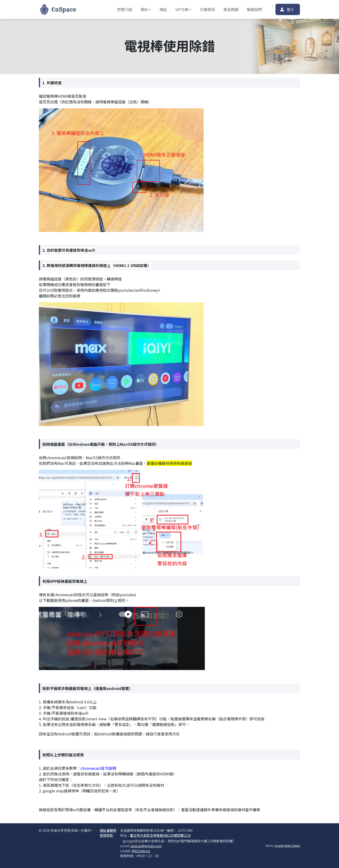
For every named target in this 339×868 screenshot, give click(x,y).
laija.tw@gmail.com (146, 846)
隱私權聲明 (108, 830)
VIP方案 (182, 9)
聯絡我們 (254, 9)
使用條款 (106, 835)
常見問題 (231, 9)
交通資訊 (207, 9)
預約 (144, 9)
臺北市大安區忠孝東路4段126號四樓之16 (160, 835)
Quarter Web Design (287, 846)
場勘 (163, 9)
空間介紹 (125, 9)
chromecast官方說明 (99, 768)
